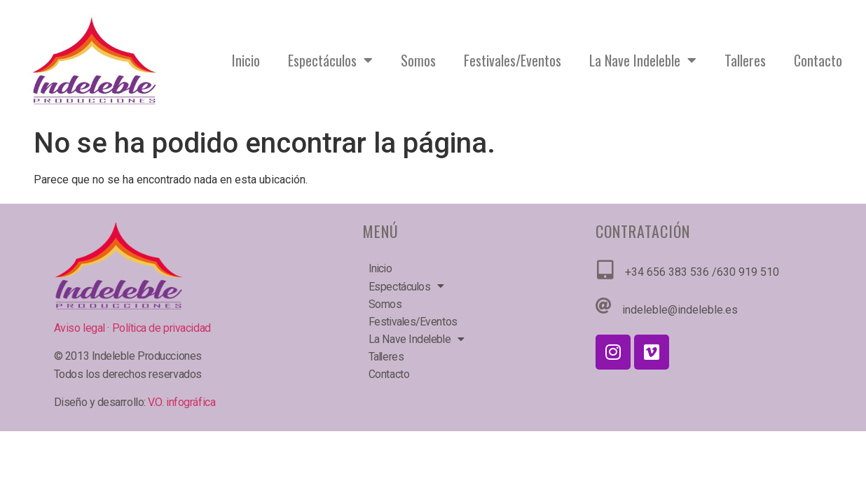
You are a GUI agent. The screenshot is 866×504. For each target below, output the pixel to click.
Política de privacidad (161, 328)
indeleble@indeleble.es (680, 310)
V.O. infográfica (181, 402)
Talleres (745, 60)
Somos (418, 60)
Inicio (246, 60)
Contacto (818, 60)
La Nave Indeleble (643, 60)
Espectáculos (330, 60)
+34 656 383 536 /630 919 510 (702, 272)
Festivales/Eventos (513, 60)
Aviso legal (81, 328)
